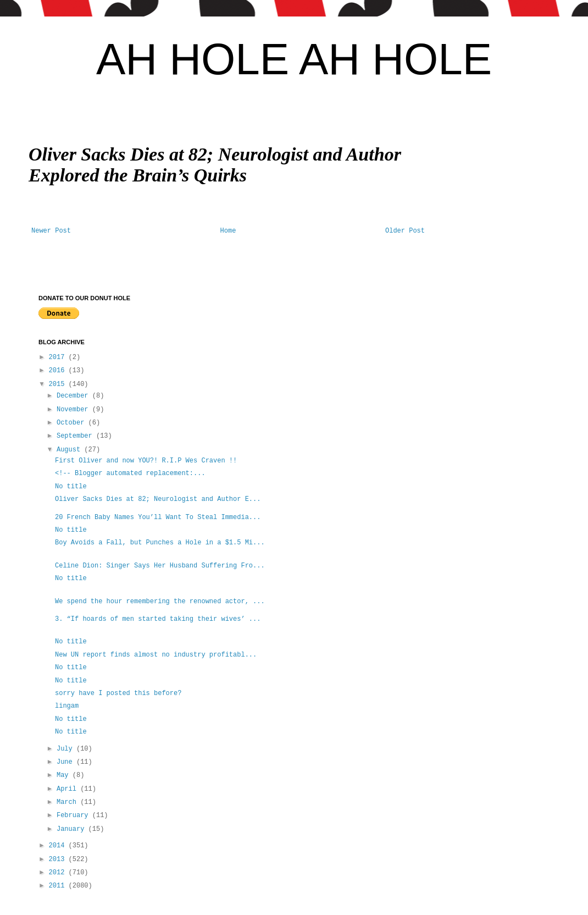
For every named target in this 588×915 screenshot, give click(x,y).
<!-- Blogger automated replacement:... (130, 473)
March (68, 802)
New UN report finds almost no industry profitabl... (156, 655)
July (66, 749)
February (74, 815)
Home (228, 231)
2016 (59, 371)
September (76, 436)
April (68, 789)
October (73, 423)
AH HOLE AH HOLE (294, 59)
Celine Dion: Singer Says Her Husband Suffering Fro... (160, 566)
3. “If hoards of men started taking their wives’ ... (158, 619)
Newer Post (51, 231)
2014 (59, 846)
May (65, 775)
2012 (59, 873)
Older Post (405, 231)
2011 (59, 886)
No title (71, 487)
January (73, 829)
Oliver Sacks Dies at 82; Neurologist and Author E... (158, 499)
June (66, 762)
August (70, 450)
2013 (59, 859)
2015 (59, 384)
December (74, 396)
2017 (59, 357)
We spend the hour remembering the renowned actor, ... (160, 602)
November (74, 410)
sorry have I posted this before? (118, 693)
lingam (67, 706)
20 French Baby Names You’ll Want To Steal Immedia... (158, 517)
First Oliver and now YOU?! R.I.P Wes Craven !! (146, 461)
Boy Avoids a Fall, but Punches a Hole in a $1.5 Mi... (160, 543)
